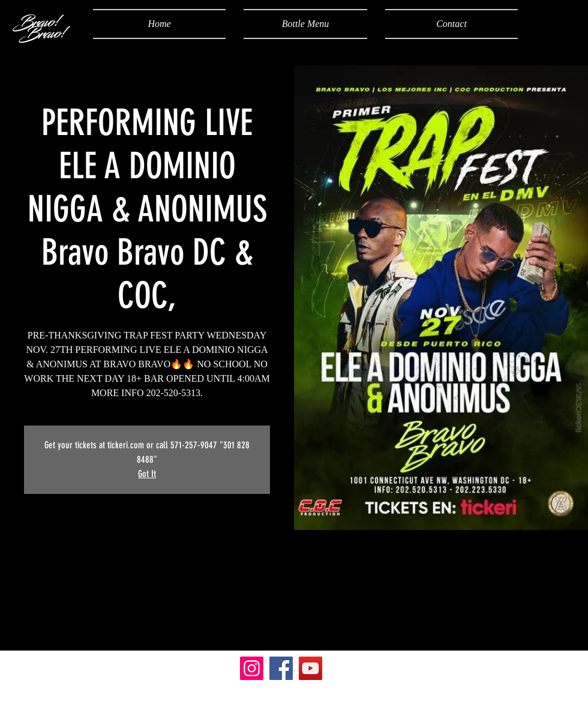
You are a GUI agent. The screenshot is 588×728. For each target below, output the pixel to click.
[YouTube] (310, 668)
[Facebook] (281, 668)
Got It (147, 474)
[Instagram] (252, 668)
